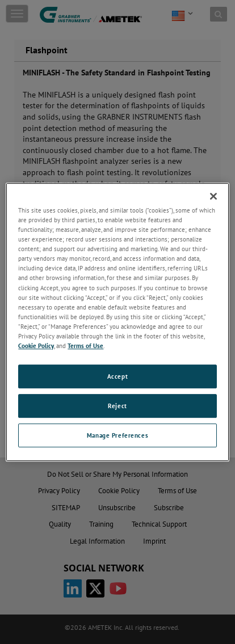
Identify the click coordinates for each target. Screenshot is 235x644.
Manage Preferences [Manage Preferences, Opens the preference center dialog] (117, 435)
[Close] (213, 196)
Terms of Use (85, 346)
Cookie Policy (36, 346)
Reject (117, 406)
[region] (117, 322)
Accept (117, 376)
